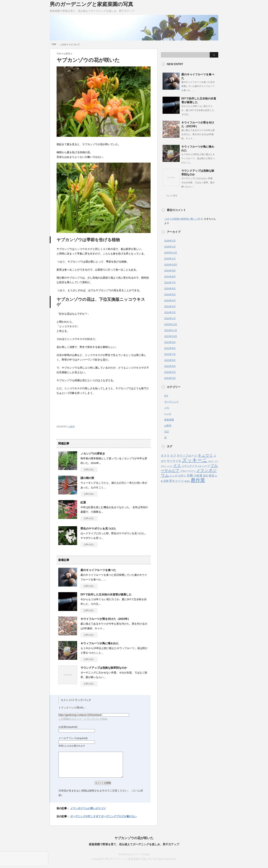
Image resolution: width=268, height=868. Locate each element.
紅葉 (83, 502)
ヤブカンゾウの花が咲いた (134, 838)
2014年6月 (170, 288)
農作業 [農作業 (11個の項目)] (198, 480)
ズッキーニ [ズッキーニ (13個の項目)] (195, 460)
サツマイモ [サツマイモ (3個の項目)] (174, 461)
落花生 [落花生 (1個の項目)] (187, 481)
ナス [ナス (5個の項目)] (177, 466)
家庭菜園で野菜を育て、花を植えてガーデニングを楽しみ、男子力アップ (134, 844)
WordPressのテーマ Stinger (134, 854)
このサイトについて (70, 44)
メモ (167, 408)
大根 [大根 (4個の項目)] (190, 475)
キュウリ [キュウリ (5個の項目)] (205, 455)
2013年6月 (170, 360)
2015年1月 (170, 259)
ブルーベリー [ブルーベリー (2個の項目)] (188, 471)
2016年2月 (170, 241)
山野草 (67, 54)
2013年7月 (170, 354)
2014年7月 (170, 283)
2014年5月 (170, 294)
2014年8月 (170, 277)
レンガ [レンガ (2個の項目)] (174, 476)
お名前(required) (68, 727)
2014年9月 (170, 271)
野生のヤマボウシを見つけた (98, 529)
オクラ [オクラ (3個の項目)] (165, 456)
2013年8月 (170, 348)
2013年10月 (171, 336)
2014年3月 (170, 306)
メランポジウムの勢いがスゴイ (88, 808)
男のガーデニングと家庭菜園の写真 (91, 4)
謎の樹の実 (87, 478)
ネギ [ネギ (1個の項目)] (200, 466)
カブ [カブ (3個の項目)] (173, 456)
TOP (54, 44)
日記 (167, 432)
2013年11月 (171, 330)
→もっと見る (171, 196)
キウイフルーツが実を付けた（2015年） (105, 619)
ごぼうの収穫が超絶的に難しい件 (182, 219)
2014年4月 (170, 300)
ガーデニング (171, 402)
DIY (166, 396)
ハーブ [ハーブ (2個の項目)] (206, 466)
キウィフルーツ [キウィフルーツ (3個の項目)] (187, 456)
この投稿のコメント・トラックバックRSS (83, 719)
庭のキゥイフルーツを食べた (98, 570)
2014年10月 (171, 265)
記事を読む (89, 470)
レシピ (168, 414)
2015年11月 (171, 253)
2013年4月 (170, 372)
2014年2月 (170, 312)
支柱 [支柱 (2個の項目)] (205, 476)
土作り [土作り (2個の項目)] (182, 476)
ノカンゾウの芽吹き (93, 454)
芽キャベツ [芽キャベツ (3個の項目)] (176, 481)
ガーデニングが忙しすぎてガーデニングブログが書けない (103, 816)
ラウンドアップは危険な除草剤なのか (104, 668)
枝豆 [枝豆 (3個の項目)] (212, 476)
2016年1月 (170, 247)
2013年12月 (171, 324)
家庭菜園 (169, 420)
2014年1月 (170, 318)
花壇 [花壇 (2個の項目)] (166, 481)
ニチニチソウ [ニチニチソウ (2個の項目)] (189, 466)
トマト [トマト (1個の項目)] (170, 466)
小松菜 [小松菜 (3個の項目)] (198, 476)
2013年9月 (170, 342)
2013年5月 (170, 366)
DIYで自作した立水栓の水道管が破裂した (106, 594)
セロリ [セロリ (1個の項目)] (211, 461)
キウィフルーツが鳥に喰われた (100, 643)
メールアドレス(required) (73, 738)
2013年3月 (170, 378)
